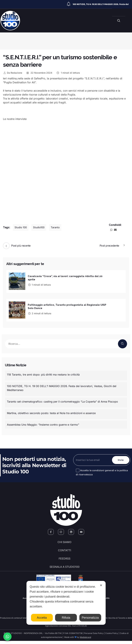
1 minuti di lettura (68, 73)
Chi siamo (64, 542)
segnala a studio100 (65, 570)
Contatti (65, 551)
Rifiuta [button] (66, 618)
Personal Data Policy (94, 636)
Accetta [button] (42, 618)
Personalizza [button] (90, 618)
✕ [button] (101, 585)
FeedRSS (65, 560)
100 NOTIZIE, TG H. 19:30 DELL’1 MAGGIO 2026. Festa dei (101, 4)
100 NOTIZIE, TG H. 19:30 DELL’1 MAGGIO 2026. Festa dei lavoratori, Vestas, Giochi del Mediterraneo (62, 387)
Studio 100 (21, 227)
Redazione (13, 73)
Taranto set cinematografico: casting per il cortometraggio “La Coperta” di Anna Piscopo (62, 401)
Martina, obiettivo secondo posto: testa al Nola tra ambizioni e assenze (51, 412)
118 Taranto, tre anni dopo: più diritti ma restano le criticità (43, 374)
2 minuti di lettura (39, 313)
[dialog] (66, 603)
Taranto (57, 227)
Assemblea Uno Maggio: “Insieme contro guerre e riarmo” (43, 424)
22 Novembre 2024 (39, 73)
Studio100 (40, 227)
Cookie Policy (112, 636)
